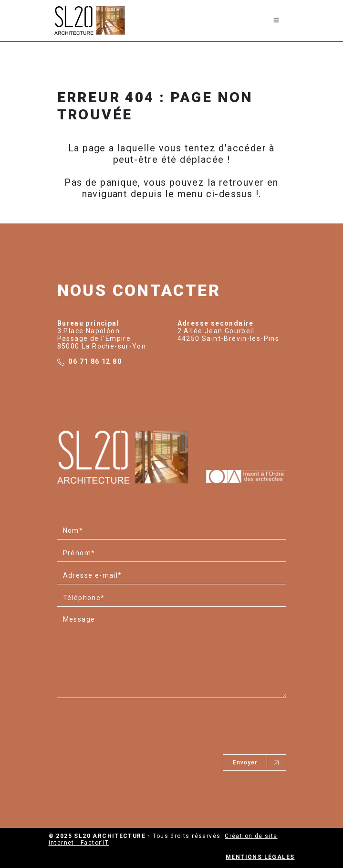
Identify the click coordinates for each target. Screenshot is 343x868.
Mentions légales (260, 857)
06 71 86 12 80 (95, 361)
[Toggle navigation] (276, 21)
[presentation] (130, 721)
